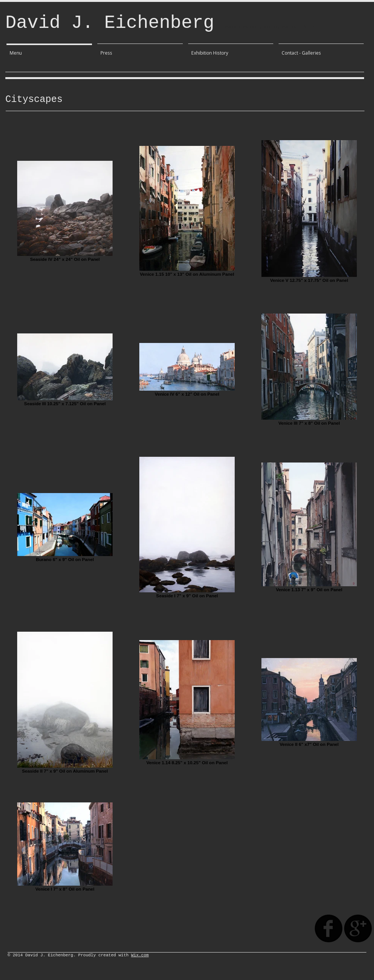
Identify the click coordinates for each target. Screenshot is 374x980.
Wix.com (140, 955)
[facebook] (329, 928)
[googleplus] (358, 928)
